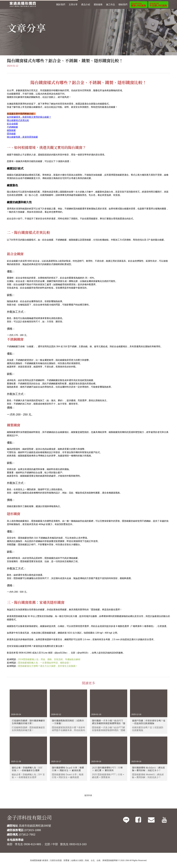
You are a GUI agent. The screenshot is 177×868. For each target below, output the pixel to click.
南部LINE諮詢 (138, 5)
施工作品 (110, 4)
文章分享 (73, 4)
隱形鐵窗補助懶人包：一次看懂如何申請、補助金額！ (45, 663)
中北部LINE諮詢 (158, 5)
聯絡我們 (123, 4)
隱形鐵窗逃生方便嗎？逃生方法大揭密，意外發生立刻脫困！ (48, 666)
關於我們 (61, 4)
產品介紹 (86, 4)
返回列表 (88, 795)
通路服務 (98, 4)
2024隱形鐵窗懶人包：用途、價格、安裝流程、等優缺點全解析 (49, 659)
